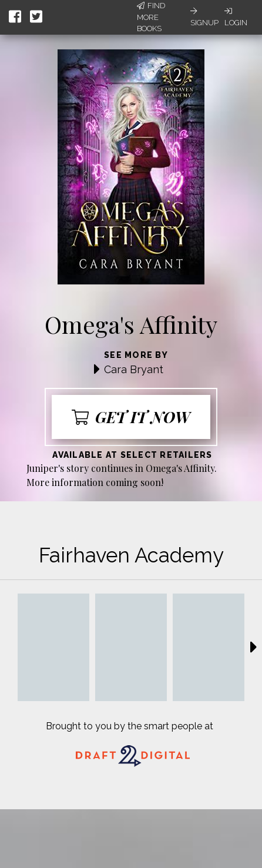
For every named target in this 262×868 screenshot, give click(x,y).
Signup (204, 17)
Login (236, 17)
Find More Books (151, 17)
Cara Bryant (134, 369)
